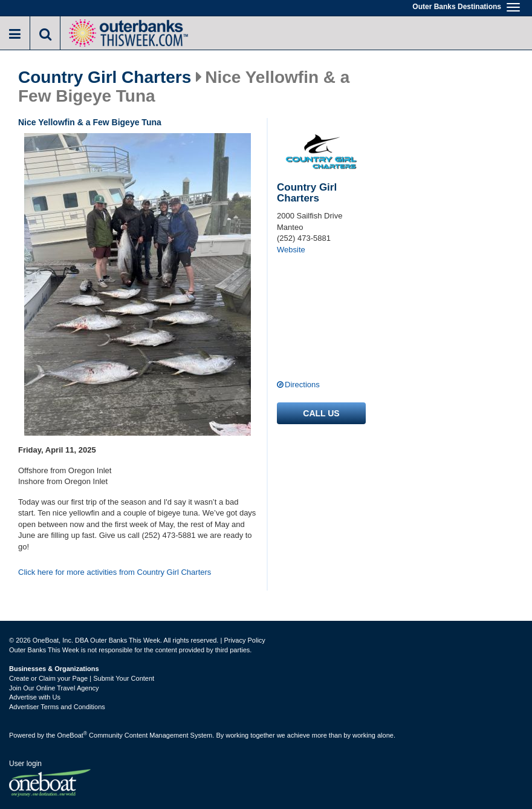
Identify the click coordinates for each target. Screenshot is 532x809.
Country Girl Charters (105, 77)
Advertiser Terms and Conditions (57, 707)
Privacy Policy (244, 640)
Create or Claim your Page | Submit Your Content (82, 678)
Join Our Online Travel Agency (54, 688)
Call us (321, 413)
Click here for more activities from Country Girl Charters (115, 572)
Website (291, 250)
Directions (302, 385)
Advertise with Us (35, 697)
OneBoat (73, 735)
